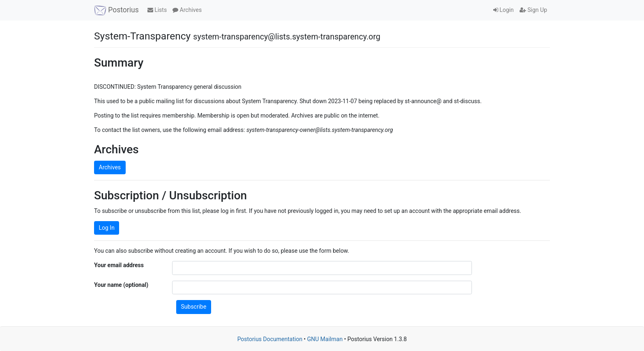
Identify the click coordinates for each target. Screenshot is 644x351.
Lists (157, 10)
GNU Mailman (325, 339)
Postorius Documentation (270, 339)
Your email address (119, 265)
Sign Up (533, 10)
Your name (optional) (121, 285)
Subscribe (194, 307)
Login (504, 10)
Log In (107, 228)
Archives (187, 10)
